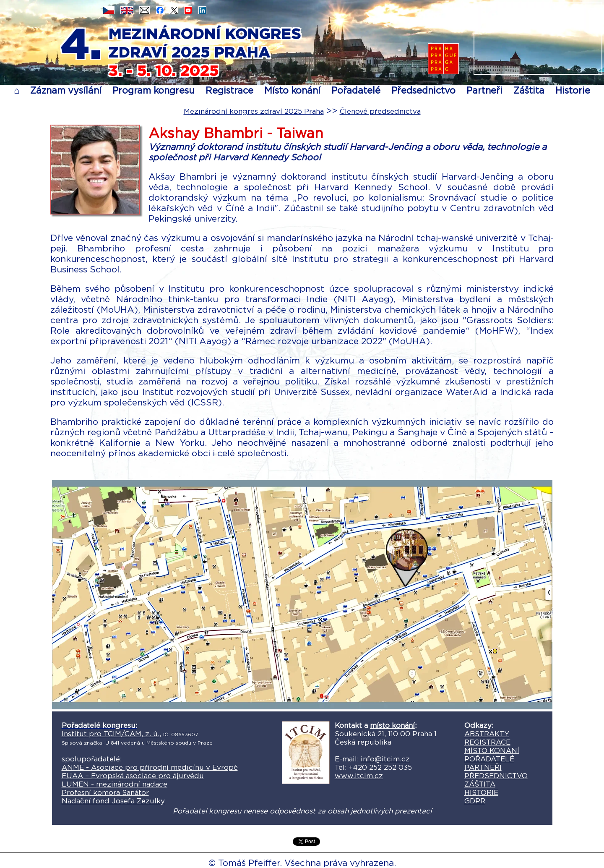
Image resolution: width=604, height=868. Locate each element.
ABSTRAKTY (487, 734)
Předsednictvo (423, 90)
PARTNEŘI (483, 767)
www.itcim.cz (359, 776)
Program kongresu (154, 90)
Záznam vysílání (66, 90)
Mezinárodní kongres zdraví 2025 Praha (254, 111)
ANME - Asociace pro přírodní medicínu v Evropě (150, 767)
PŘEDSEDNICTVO (496, 776)
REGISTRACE (487, 742)
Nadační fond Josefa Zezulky (113, 801)
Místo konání (292, 90)
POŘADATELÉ (489, 759)
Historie (573, 90)
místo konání (392, 725)
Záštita (529, 90)
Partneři (484, 90)
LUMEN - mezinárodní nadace (115, 784)
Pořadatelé (356, 90)
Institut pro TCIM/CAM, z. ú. (111, 734)
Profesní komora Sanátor (105, 792)
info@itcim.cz (385, 759)
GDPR (475, 801)
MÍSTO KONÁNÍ (492, 750)
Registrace (229, 90)
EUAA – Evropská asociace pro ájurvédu (133, 776)
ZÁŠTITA (480, 784)
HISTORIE (481, 792)
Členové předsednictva (380, 111)
